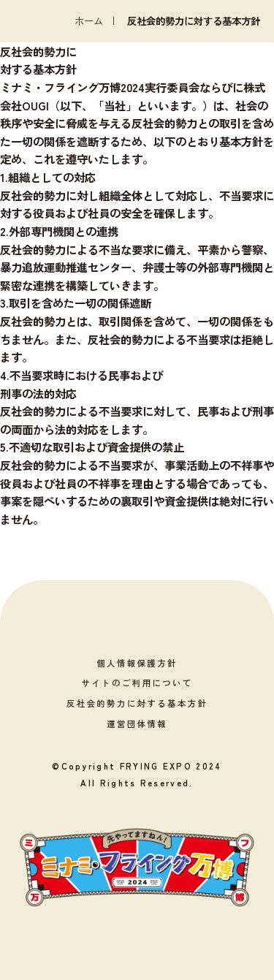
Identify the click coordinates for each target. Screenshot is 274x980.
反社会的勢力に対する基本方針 (137, 703)
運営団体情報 (137, 723)
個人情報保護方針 (137, 663)
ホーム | (101, 21)
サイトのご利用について (137, 683)
